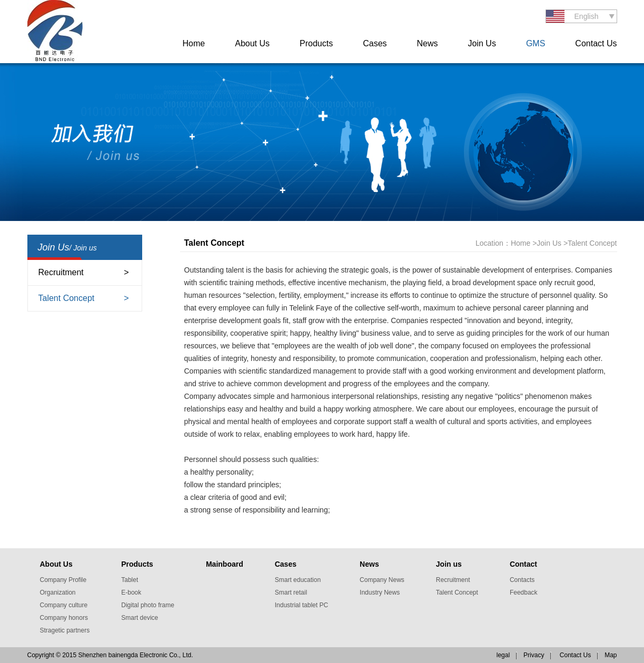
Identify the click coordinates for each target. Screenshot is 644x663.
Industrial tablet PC (301, 605)
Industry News (380, 592)
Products (316, 43)
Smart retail (291, 592)
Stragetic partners (65, 630)
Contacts (522, 580)
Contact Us (596, 43)
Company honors (64, 618)
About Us (252, 43)
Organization (58, 592)
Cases (375, 43)
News (428, 43)
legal (503, 655)
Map (611, 655)
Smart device (140, 618)
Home (194, 43)
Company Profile (63, 580)
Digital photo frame (148, 605)
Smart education (298, 580)
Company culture (64, 605)
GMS (536, 43)
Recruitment (61, 272)
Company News (382, 580)
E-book (131, 592)
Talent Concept (67, 298)
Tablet (130, 580)
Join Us (482, 43)
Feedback (524, 592)
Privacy (534, 655)
